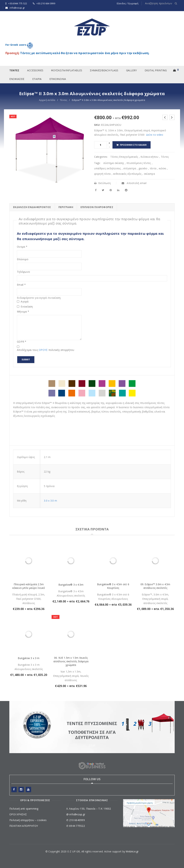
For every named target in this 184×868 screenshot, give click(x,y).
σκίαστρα (149, 174)
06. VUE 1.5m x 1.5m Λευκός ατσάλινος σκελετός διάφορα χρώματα (71, 661)
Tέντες (64, 100)
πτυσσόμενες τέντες (139, 163)
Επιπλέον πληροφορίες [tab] (97, 207)
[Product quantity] (101, 145)
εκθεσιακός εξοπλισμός (127, 174)
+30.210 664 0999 (46, 3)
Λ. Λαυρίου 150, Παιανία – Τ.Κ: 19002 (89, 809)
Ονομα (22, 247)
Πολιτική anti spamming (24, 809)
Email (21, 285)
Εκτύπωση (102, 183)
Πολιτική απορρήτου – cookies (28, 820)
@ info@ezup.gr (76, 814)
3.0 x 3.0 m (50, 501)
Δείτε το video (155, 135)
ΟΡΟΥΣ (44, 350)
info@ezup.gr (17, 8)
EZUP (92, 746)
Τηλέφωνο (23, 272)
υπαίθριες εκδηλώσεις (108, 168)
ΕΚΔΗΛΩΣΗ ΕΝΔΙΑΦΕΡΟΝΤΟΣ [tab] (32, 207)
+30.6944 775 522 (18, 3)
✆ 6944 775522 (76, 826)
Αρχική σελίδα (47, 100)
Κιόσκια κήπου (149, 157)
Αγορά (23, 302)
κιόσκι (163, 168)
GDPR (22, 342)
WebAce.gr (132, 851)
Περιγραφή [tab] (66, 207)
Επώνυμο (23, 259)
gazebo (143, 168)
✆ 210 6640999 (76, 820)
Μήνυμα (23, 312)
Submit (26, 360)
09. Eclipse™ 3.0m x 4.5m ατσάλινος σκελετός (155, 586)
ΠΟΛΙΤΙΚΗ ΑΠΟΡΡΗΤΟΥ (24, 826)
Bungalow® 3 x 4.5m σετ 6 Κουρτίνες (113, 586)
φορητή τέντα (102, 174)
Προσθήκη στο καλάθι (133, 145)
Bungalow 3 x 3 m (29, 658)
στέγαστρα (130, 168)
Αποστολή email (134, 183)
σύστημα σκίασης (114, 163)
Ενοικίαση (25, 307)
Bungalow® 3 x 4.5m (71, 585)
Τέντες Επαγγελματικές (124, 157)
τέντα (153, 168)
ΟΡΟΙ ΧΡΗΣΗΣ (18, 814)
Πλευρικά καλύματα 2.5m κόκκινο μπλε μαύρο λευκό (29, 586)
